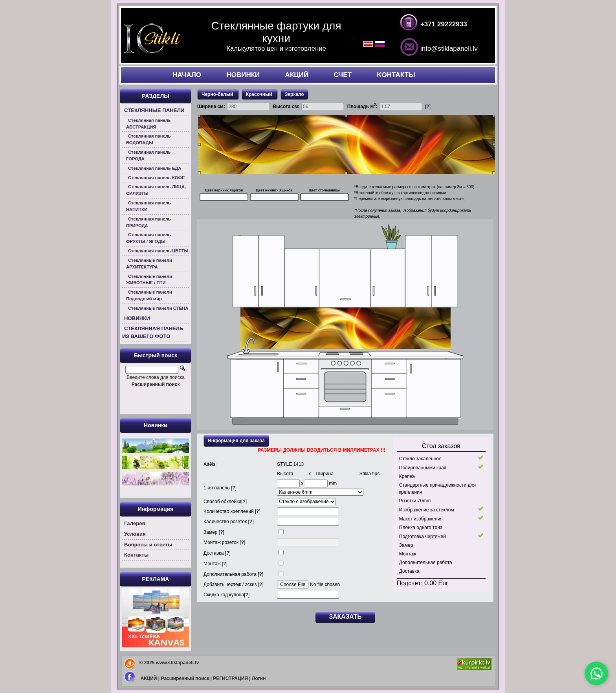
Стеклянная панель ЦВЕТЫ (158, 251)
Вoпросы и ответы (148, 545)
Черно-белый (218, 94)
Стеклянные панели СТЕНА (158, 308)
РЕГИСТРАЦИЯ (230, 678)
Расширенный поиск (185, 678)
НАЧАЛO (187, 75)
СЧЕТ (343, 75)
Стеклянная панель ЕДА (155, 168)
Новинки (156, 425)
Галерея (135, 523)
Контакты (136, 555)
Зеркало (294, 94)
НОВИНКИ (243, 75)
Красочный (260, 94)
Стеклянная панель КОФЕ (157, 178)
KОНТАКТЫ (396, 75)
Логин (259, 678)
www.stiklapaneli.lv (178, 663)
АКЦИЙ (297, 75)
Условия (135, 534)
